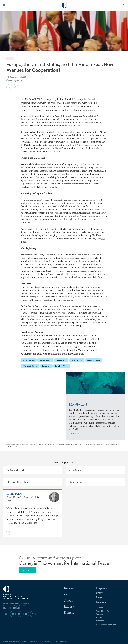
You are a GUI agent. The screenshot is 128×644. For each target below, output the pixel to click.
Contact (99, 608)
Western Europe (94, 360)
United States (45, 360)
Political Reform (30, 366)
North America (29, 360)
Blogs (99, 597)
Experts (69, 606)
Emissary (70, 594)
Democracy (46, 366)
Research (70, 588)
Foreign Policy (62, 366)
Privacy (99, 617)
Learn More (74, 434)
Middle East (61, 360)
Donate (69, 612)
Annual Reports (102, 611)
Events (100, 593)
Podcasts (101, 602)
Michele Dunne (14, 494)
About (68, 600)
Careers (99, 614)
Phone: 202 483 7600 (12, 608)
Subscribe (28, 570)
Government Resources (106, 624)
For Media (100, 621)
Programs (101, 588)
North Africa (77, 360)
